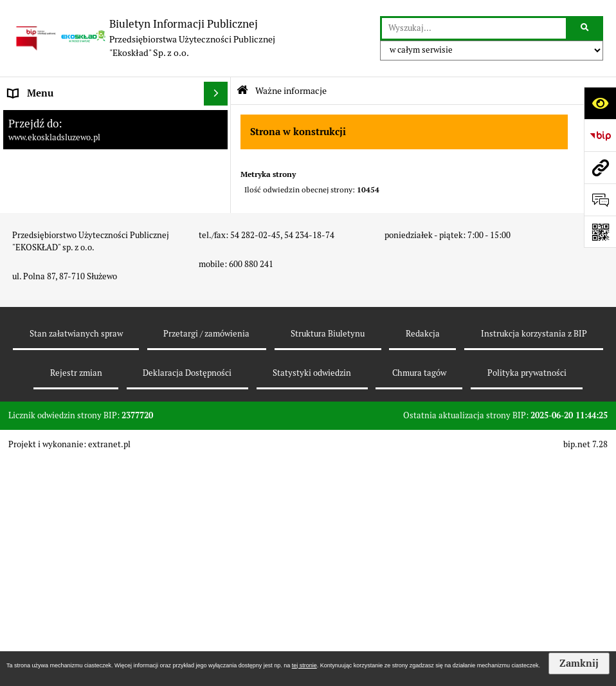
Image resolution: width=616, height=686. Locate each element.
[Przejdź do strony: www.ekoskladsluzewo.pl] (600, 167)
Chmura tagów (419, 600)
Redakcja (423, 561)
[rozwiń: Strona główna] (218, 118)
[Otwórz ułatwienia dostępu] (600, 103)
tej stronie (304, 665)
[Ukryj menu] (216, 94)
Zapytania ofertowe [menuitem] (51, 238)
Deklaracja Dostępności (187, 600)
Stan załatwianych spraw (76, 561)
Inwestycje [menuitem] (32, 301)
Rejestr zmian (76, 600)
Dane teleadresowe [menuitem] (50, 166)
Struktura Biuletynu (328, 561)
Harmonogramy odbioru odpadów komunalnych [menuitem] (81, 270)
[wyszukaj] (474, 28)
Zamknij (579, 663)
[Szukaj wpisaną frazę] (585, 28)
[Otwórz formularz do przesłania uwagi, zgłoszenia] (600, 199)
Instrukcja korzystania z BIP (534, 561)
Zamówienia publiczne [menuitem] (58, 190)
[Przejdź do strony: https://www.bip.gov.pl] (600, 135)
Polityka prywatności (527, 600)
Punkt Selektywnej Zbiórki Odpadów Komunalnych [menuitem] (88, 371)
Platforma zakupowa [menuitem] (53, 141)
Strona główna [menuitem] (40, 117)
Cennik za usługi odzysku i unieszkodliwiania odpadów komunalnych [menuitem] (100, 332)
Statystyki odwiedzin (312, 600)
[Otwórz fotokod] (600, 232)
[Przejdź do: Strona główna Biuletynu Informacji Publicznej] (242, 90)
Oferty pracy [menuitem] (36, 214)
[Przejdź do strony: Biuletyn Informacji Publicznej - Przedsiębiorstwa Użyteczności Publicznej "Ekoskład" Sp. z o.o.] (144, 38)
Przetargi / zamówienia (206, 561)
